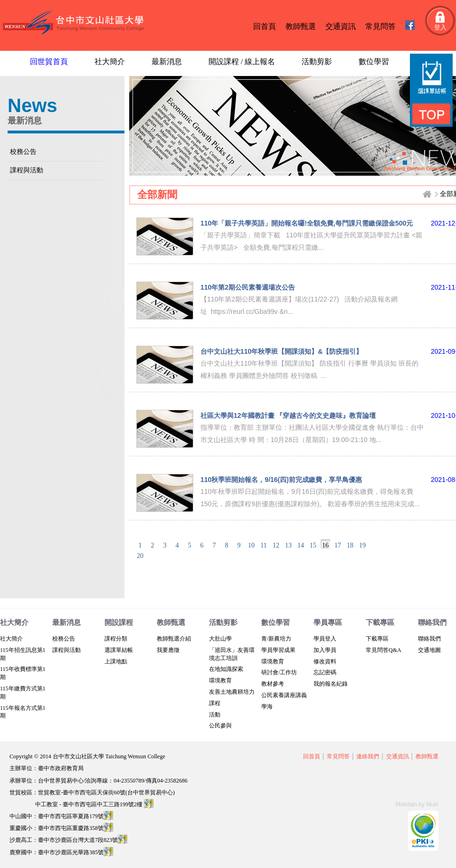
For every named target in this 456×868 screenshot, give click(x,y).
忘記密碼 (325, 672)
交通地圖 (429, 650)
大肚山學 (220, 639)
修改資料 (325, 661)
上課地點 (116, 661)
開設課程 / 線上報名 (242, 61)
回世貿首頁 (49, 61)
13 (288, 545)
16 (325, 545)
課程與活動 (27, 170)
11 (263, 545)
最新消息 (167, 61)
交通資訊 (341, 26)
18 (350, 545)
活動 (215, 715)
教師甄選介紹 (174, 639)
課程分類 (116, 639)
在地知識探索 (226, 669)
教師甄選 (301, 26)
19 (362, 545)
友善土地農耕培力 (232, 692)
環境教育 (220, 680)
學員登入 (325, 639)
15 (313, 545)
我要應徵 (168, 650)
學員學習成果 (278, 650)
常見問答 (380, 26)
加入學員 (325, 650)
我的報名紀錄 (331, 684)
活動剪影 (317, 61)
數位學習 (374, 61)
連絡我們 (368, 756)
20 (140, 556)
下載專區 (377, 639)
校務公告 (23, 152)
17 (338, 545)
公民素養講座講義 (284, 695)
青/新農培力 (276, 639)
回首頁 (265, 26)
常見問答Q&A (384, 650)
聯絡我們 (429, 639)
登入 (440, 27)
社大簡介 (110, 61)
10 (251, 545)
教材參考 (273, 684)
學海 (267, 707)
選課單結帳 (119, 650)
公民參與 (220, 726)
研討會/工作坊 (279, 672)
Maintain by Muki (417, 804)
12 (276, 545)
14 (301, 545)
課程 (215, 703)
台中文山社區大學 (75, 23)
